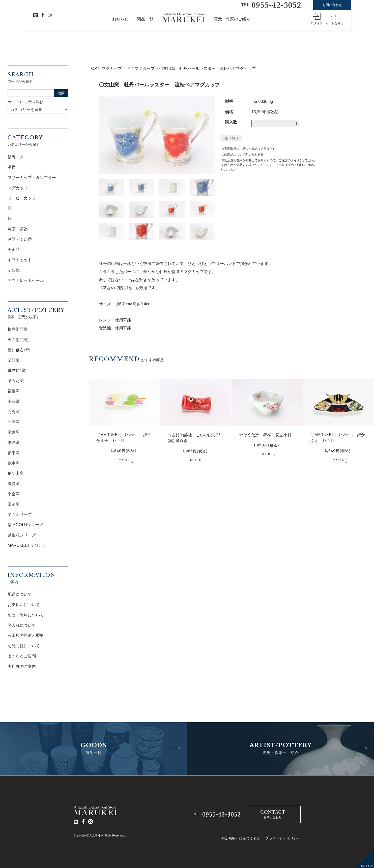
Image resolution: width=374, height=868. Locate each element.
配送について (20, 594)
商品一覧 (145, 19)
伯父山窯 (16, 473)
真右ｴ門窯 (17, 370)
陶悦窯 (14, 484)
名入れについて (22, 625)
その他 (14, 270)
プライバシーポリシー (283, 838)
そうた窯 (16, 381)
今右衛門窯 (18, 340)
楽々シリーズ (20, 514)
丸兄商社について (24, 646)
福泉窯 (14, 391)
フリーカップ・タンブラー (32, 178)
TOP (93, 68)
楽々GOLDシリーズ (25, 525)
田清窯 (14, 504)
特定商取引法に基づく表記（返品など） (248, 149)
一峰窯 (14, 422)
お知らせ (120, 19)
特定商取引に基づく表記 (241, 838)
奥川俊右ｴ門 (19, 350)
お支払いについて (24, 605)
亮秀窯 (14, 412)
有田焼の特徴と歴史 (26, 635)
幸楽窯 (14, 494)
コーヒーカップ (22, 198)
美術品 (14, 249)
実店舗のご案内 (22, 666)
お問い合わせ (332, 5)
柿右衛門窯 (18, 329)
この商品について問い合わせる (242, 155)
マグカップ (112, 68)
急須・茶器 (18, 229)
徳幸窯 (14, 463)
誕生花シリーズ (22, 535)
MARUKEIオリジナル (27, 545)
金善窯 (14, 432)
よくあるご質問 (22, 656)
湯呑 (12, 167)
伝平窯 (14, 453)
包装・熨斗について (26, 615)
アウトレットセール (26, 280)
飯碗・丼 (16, 157)
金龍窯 (14, 360)
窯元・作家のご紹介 (232, 19)
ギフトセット (20, 260)
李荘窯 (14, 401)
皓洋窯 (14, 443)
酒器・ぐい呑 (20, 239)
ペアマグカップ (140, 68)
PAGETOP (367, 866)
